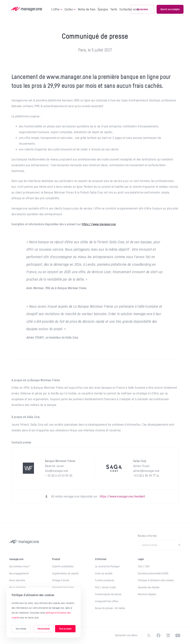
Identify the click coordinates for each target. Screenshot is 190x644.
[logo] (27, 9)
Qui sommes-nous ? (20, 566)
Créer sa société (104, 573)
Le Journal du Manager (107, 566)
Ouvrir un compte (170, 9)
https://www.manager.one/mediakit (122, 496)
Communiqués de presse (108, 594)
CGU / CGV (144, 566)
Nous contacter (17, 587)
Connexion (142, 9)
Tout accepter (65, 629)
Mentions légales (147, 594)
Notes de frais (87, 9)
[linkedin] (168, 635)
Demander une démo (126, 635)
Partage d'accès (61, 580)
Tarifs (114, 9)
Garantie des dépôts (149, 587)
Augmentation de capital (65, 573)
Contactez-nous (129, 9)
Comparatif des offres (107, 601)
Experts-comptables (63, 566)
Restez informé (147, 536)
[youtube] (178, 635)
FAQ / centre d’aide (105, 587)
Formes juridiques (105, 580)
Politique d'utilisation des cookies (156, 580)
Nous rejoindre (17, 580)
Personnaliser (44, 629)
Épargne (103, 9)
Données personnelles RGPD (153, 573)
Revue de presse (104, 608)
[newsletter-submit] (179, 545)
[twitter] (149, 635)
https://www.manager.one (99, 224)
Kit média (120, 608)
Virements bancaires (63, 587)
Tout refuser (21, 629)
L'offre (57, 9)
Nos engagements (19, 573)
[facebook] (158, 635)
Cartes (70, 9)
